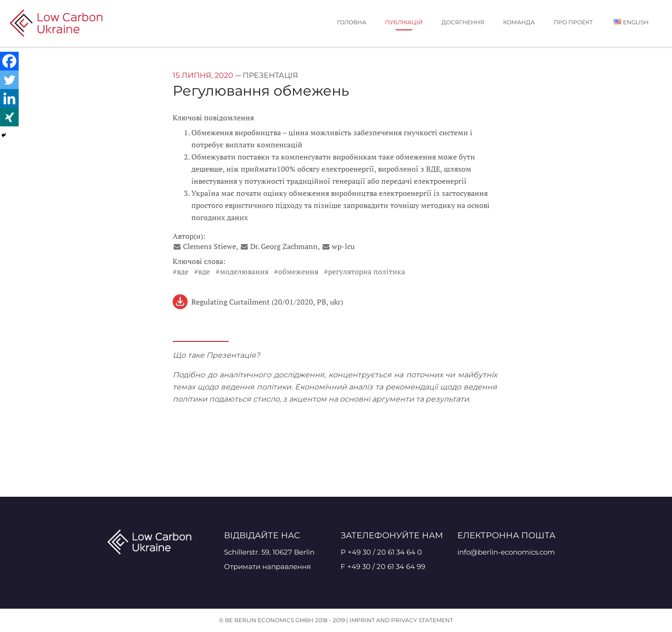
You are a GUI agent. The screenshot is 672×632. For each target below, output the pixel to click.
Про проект (573, 22)
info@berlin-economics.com (506, 552)
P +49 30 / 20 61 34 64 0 (381, 552)
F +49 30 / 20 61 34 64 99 (383, 566)
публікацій (404, 22)
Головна (352, 22)
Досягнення (463, 22)
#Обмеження (296, 271)
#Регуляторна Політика (364, 271)
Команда (519, 22)
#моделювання (242, 271)
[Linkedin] (9, 98)
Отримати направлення (267, 566)
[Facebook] (9, 61)
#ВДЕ (181, 271)
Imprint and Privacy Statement (401, 620)
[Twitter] (9, 80)
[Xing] (9, 117)
